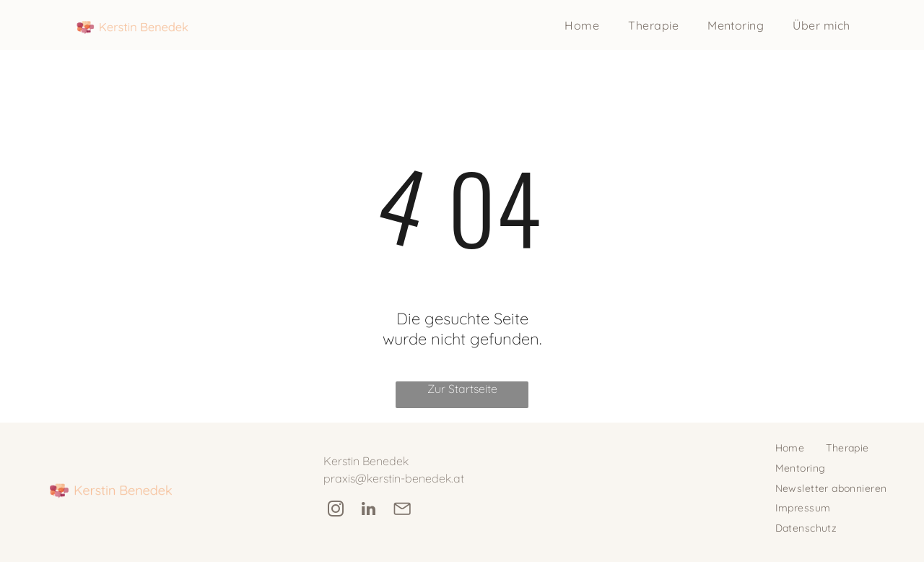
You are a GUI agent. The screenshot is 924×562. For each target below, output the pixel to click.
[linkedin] (369, 511)
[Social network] (402, 511)
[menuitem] (582, 25)
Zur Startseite (462, 389)
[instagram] (335, 511)
